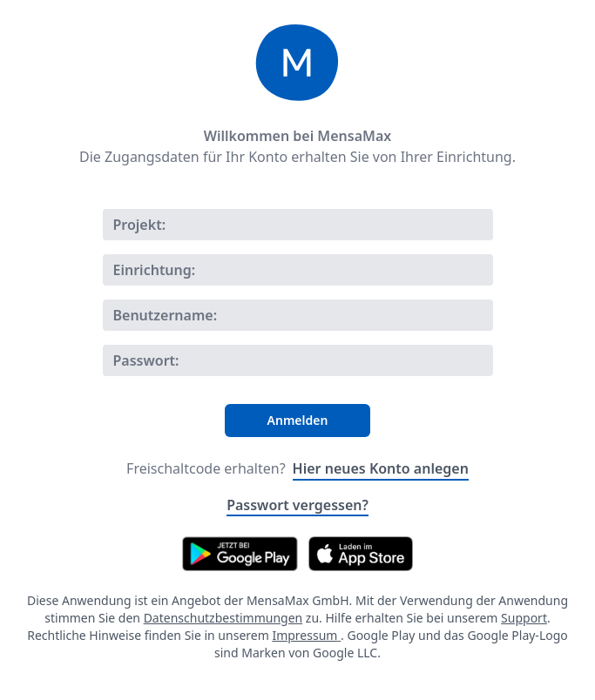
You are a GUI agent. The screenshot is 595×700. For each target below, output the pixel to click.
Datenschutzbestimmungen (223, 618)
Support (524, 618)
